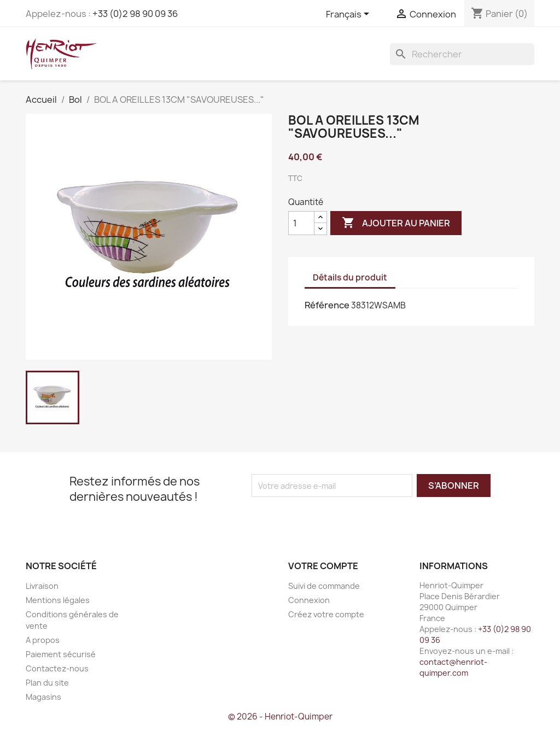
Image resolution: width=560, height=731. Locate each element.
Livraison (42, 586)
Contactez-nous (57, 668)
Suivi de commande (324, 586)
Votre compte (323, 566)
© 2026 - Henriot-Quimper (280, 717)
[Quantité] (301, 223)
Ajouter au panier (396, 223)
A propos (43, 640)
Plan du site (47, 683)
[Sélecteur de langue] (349, 15)
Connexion (309, 600)
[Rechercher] (462, 54)
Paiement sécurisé (61, 654)
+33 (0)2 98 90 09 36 (135, 14)
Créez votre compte (326, 614)
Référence (327, 305)
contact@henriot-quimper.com (453, 667)
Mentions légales (58, 600)
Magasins (43, 697)
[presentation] (343, 518)
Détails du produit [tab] (350, 277)
